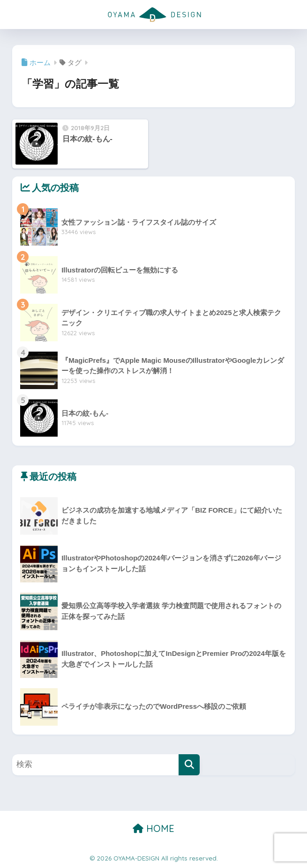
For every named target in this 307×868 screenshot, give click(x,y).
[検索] (189, 765)
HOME (153, 828)
